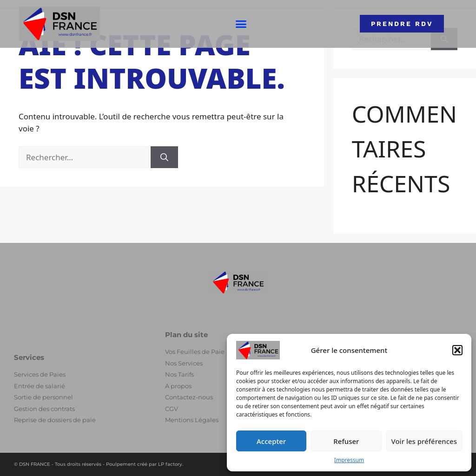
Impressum (349, 460)
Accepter (271, 441)
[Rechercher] (164, 157)
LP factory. (171, 464)
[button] (457, 350)
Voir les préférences (424, 441)
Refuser (346, 441)
